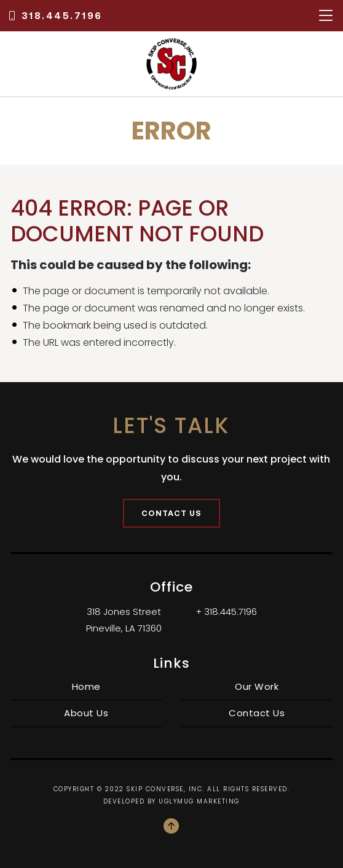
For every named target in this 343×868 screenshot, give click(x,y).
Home (86, 686)
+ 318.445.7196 (226, 612)
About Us (86, 713)
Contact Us (171, 513)
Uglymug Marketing (199, 801)
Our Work (257, 686)
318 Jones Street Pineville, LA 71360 (124, 620)
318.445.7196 (55, 16)
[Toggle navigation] (326, 16)
